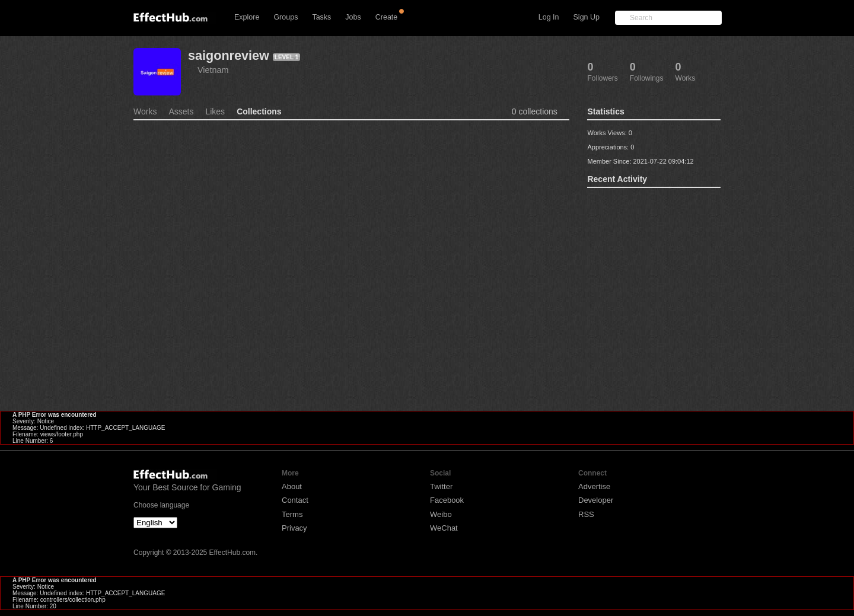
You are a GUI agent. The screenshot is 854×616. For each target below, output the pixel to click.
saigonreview (229, 55)
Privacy (294, 528)
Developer (596, 500)
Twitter (441, 486)
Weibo (441, 514)
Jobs (353, 17)
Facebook (447, 500)
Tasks (321, 17)
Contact (295, 500)
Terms (292, 514)
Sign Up (587, 17)
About (292, 486)
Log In (549, 17)
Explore (247, 17)
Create (387, 17)
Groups (286, 17)
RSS (586, 514)
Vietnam (213, 70)
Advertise (594, 486)
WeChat (444, 528)
